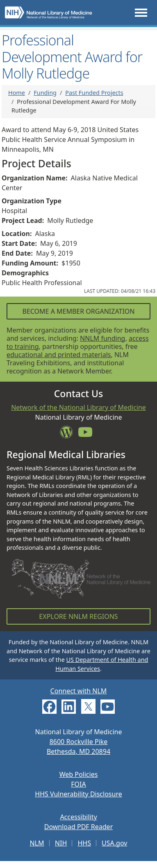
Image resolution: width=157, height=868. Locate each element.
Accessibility (78, 817)
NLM (37, 843)
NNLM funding (102, 338)
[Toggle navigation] (141, 12)
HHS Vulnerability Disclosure (78, 794)
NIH (61, 843)
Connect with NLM (79, 691)
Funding (45, 93)
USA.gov (114, 843)
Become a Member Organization (78, 311)
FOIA (78, 784)
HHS (84, 843)
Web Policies (79, 774)
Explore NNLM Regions (78, 616)
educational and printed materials (59, 355)
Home (17, 93)
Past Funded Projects (94, 93)
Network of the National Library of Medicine (78, 407)
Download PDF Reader (79, 827)
